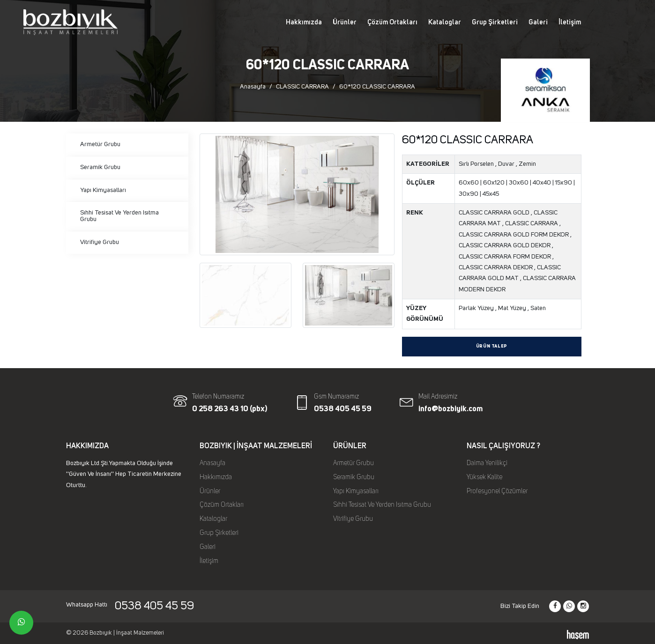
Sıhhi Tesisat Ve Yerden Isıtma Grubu (119, 216)
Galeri (538, 22)
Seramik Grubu (100, 167)
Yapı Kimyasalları (103, 190)
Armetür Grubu (100, 144)
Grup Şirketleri (495, 22)
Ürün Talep (492, 346)
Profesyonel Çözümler (497, 491)
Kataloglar (445, 22)
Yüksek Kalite (484, 477)
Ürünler (345, 22)
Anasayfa (253, 87)
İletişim (570, 22)
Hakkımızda (304, 22)
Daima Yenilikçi (487, 463)
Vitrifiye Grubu (100, 242)
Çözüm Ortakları (392, 22)
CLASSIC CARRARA (302, 87)
